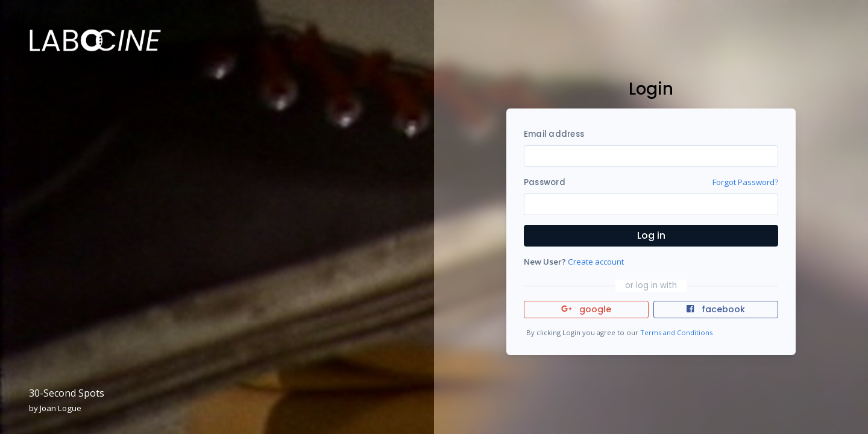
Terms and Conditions (676, 332)
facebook (715, 309)
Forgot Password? (745, 182)
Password (545, 182)
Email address (554, 134)
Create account (596, 262)
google (586, 309)
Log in (651, 235)
